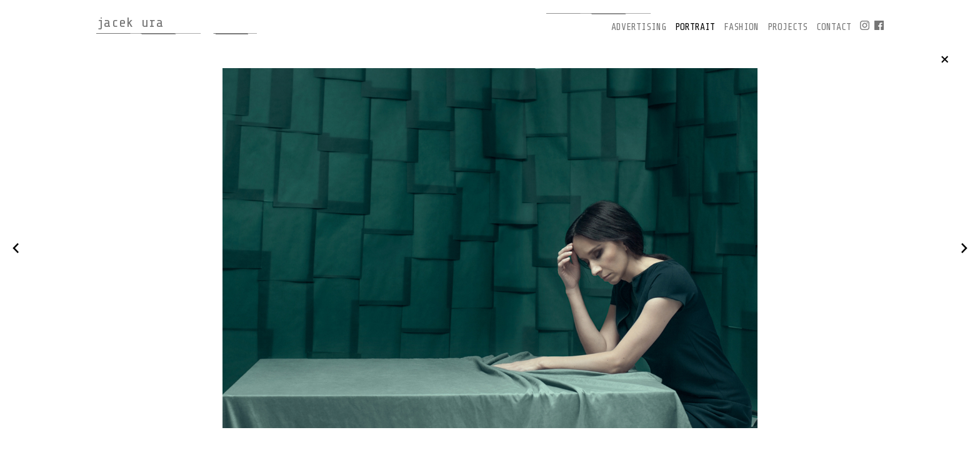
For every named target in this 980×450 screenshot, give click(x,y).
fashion (741, 27)
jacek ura (130, 22)
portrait (695, 27)
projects (787, 27)
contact (834, 27)
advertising (639, 27)
